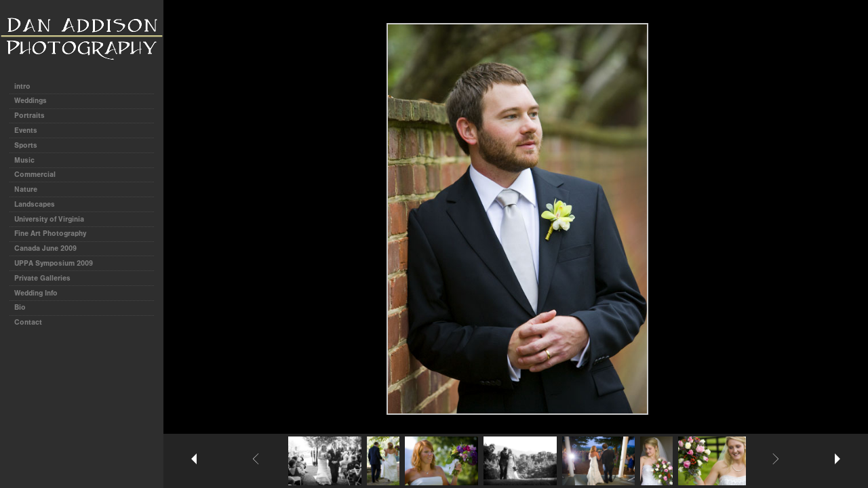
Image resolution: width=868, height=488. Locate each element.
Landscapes (35, 204)
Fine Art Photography (50, 233)
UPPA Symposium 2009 (54, 263)
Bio (20, 307)
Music (24, 160)
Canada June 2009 (45, 248)
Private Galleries (42, 278)
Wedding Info (36, 293)
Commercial (35, 175)
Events (26, 130)
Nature (26, 189)
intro (22, 86)
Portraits (29, 116)
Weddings (31, 101)
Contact (28, 322)
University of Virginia (49, 219)
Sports (26, 145)
